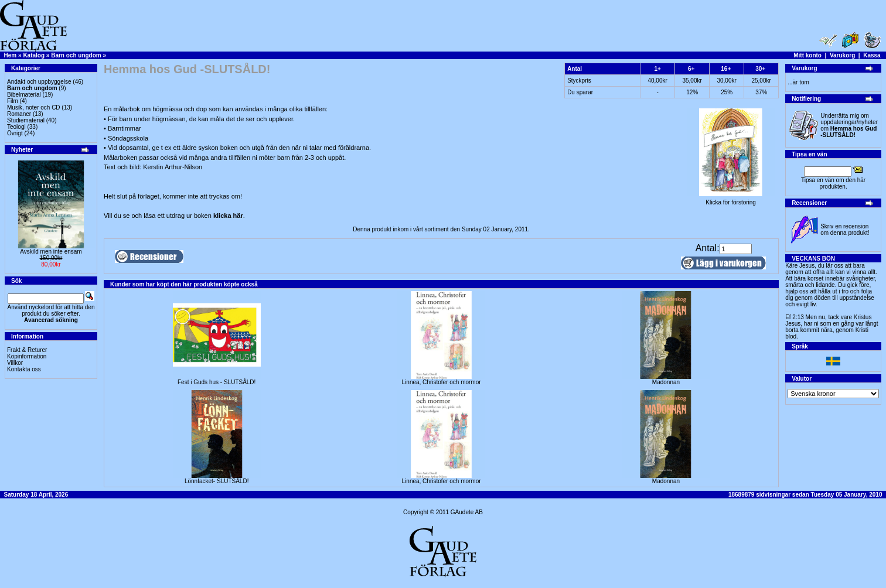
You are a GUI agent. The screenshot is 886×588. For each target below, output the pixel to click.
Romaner (19, 114)
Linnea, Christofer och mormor (442, 382)
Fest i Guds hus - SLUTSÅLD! (217, 382)
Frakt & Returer (27, 350)
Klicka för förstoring (731, 200)
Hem (11, 55)
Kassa (872, 55)
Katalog (34, 55)
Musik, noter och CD (34, 107)
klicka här (228, 216)
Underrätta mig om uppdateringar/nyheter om (849, 125)
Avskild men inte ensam (51, 252)
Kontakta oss (24, 369)
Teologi (16, 127)
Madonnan (666, 382)
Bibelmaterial (24, 95)
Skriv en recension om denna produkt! (845, 230)
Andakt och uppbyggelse (39, 82)
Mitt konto (807, 55)
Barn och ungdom (76, 55)
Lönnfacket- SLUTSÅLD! (217, 481)
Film (13, 101)
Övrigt (15, 133)
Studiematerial (26, 120)
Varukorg (842, 55)
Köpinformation (27, 356)
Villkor (15, 363)
